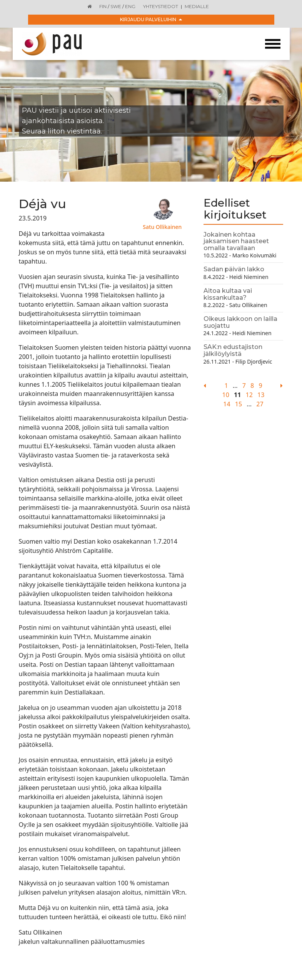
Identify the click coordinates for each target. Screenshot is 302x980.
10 (226, 395)
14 (227, 404)
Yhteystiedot (161, 6)
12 (249, 395)
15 (239, 404)
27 (260, 404)
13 (261, 395)
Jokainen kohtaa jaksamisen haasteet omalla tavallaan (236, 241)
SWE (116, 6)
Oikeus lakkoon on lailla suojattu (240, 322)
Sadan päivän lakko (234, 269)
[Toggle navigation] (273, 44)
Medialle (197, 6)
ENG (130, 6)
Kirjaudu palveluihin (151, 19)
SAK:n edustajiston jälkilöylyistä (233, 350)
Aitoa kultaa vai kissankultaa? (228, 294)
